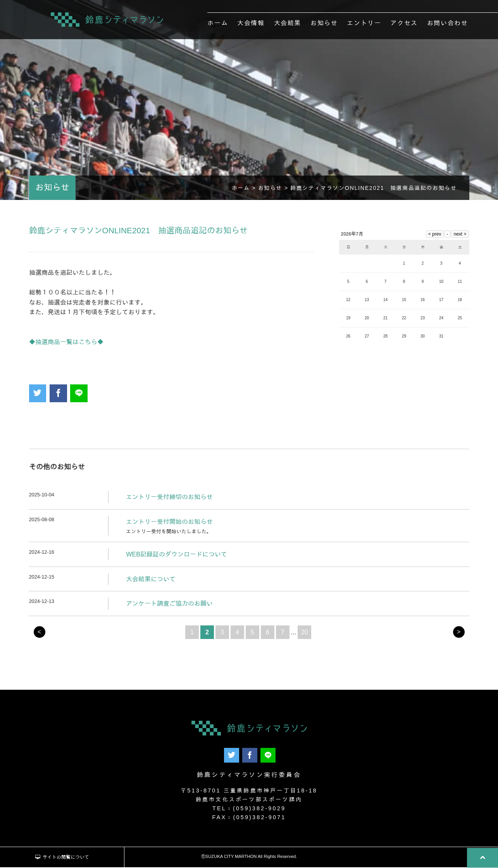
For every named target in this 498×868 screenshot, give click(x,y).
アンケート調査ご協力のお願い (169, 606)
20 (305, 634)
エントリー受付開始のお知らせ (169, 524)
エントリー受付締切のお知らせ (169, 499)
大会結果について (151, 581)
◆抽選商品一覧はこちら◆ (66, 344)
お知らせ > (274, 190)
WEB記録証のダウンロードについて (176, 556)
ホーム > (245, 190)
